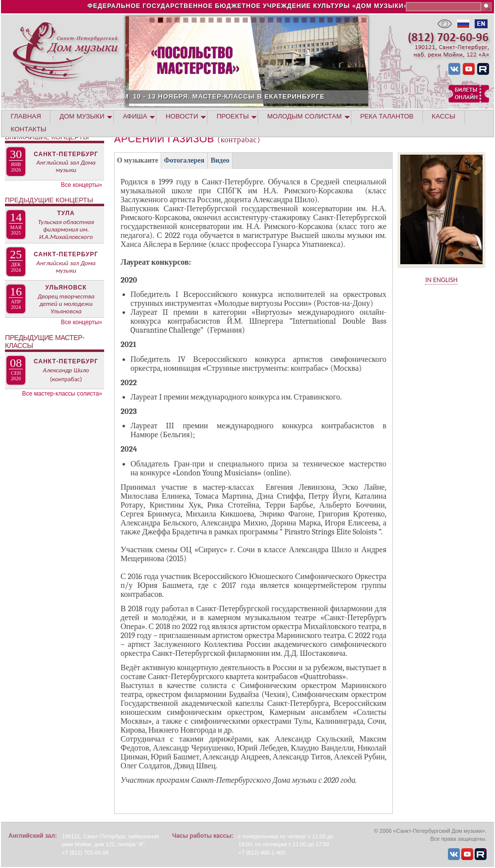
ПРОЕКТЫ (233, 116)
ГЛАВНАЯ (26, 116)
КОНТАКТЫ (29, 129)
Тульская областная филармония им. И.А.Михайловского (66, 229)
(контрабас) (66, 379)
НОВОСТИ (182, 116)
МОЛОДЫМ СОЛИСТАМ (305, 116)
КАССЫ (444, 116)
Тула (66, 213)
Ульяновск (66, 288)
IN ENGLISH (441, 280)
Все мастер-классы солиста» (62, 394)
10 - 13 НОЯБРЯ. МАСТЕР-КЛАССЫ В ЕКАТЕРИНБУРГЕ (275, 96)
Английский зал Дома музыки (66, 166)
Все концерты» (82, 185)
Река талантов (387, 116)
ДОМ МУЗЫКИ (82, 116)
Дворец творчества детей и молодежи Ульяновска (66, 304)
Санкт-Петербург (66, 154)
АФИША (135, 116)
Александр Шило (66, 370)
